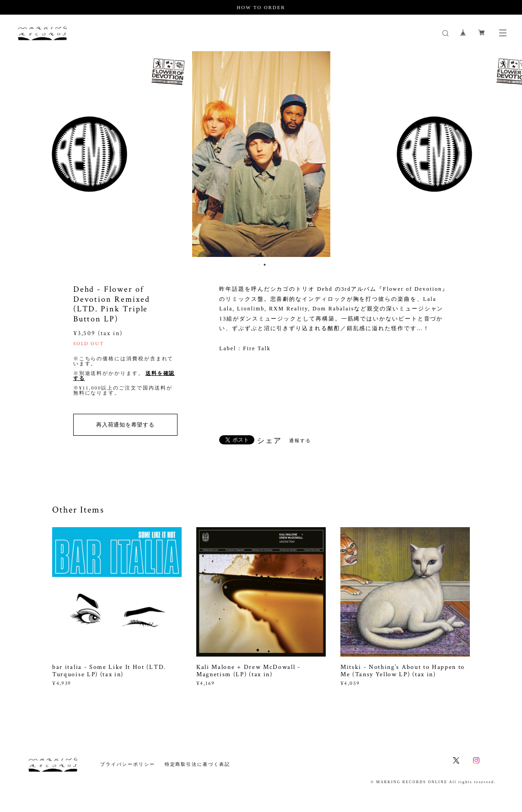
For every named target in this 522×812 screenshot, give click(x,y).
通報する (300, 441)
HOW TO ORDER (261, 7)
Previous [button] (14, 154)
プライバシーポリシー (127, 764)
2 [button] (265, 265)
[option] (261, 154)
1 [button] (259, 265)
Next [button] (508, 154)
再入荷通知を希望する (125, 425)
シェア (269, 441)
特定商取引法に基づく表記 (197, 764)
